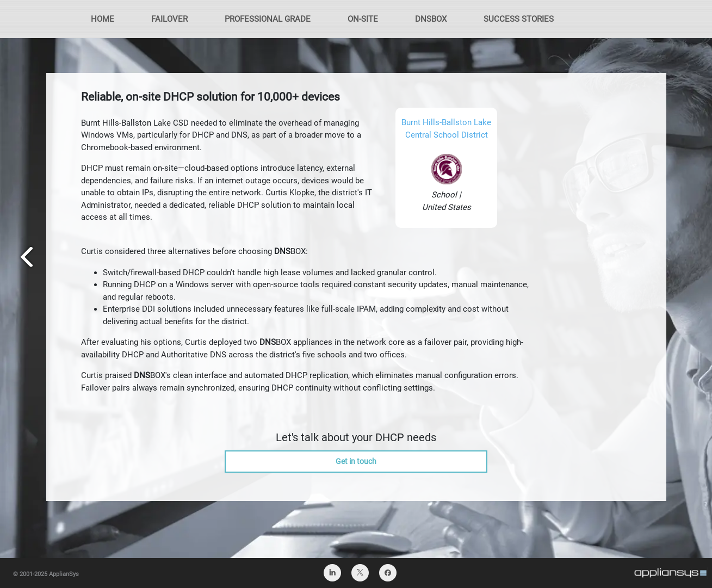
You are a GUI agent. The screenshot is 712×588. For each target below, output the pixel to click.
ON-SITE (363, 19)
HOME (103, 19)
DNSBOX (431, 19)
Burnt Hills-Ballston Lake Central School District (446, 129)
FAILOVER (169, 19)
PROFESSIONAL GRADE (268, 19)
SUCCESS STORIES (519, 19)
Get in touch (356, 461)
